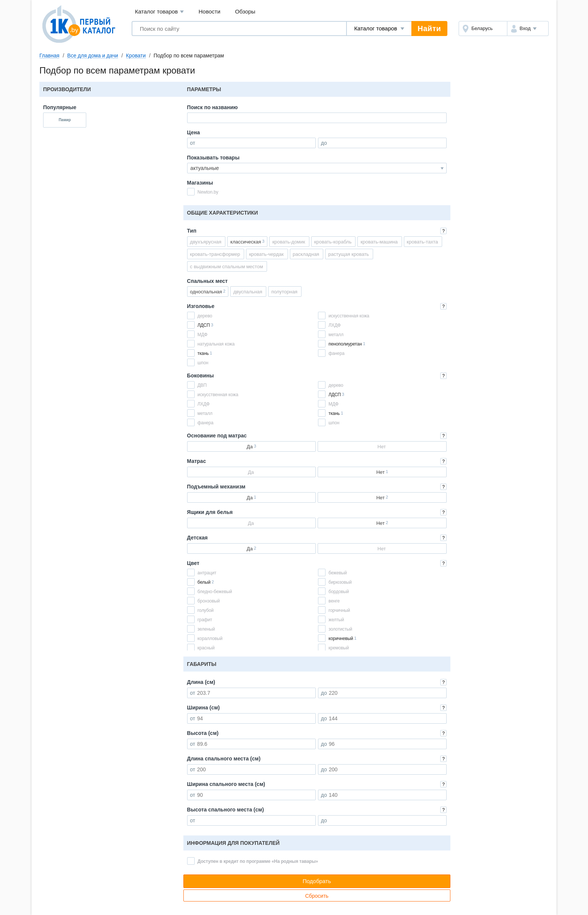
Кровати (136, 56)
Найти (429, 29)
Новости (210, 11)
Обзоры (245, 11)
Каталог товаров (160, 12)
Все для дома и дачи (93, 56)
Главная (49, 56)
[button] (528, 29)
